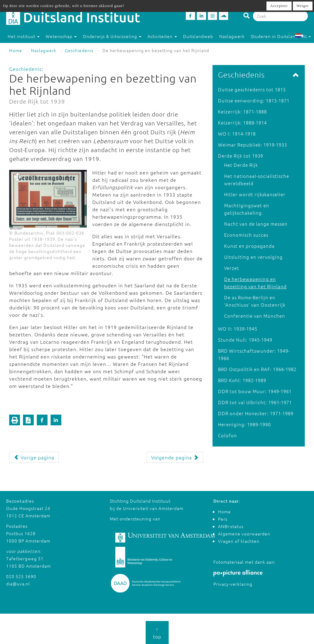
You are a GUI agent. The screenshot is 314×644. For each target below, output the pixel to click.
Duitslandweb (198, 36)
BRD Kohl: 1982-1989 (242, 380)
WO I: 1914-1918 (237, 134)
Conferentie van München (255, 316)
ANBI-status (231, 526)
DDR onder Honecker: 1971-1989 (256, 413)
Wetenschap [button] (61, 36)
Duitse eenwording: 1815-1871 (254, 100)
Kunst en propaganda (249, 246)
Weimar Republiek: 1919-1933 (253, 145)
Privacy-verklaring (233, 584)
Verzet (232, 268)
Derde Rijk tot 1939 (241, 156)
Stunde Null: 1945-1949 (245, 340)
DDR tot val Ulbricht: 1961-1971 (255, 402)
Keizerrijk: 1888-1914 (242, 123)
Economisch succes (246, 235)
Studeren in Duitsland (277, 36)
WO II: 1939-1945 (238, 329)
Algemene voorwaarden (244, 534)
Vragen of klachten (239, 541)
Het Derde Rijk (241, 165)
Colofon (228, 435)
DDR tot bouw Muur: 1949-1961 (255, 391)
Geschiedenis (79, 50)
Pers (223, 519)
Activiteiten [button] (162, 36)
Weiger (303, 6)
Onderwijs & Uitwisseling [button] (112, 36)
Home (16, 50)
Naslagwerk (232, 36)
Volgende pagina (175, 457)
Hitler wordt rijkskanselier (255, 194)
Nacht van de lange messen (256, 224)
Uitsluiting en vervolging (253, 257)
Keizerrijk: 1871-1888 (242, 111)
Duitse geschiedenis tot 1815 (252, 89)
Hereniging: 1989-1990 (244, 424)
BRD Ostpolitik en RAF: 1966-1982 (257, 369)
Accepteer (279, 6)
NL (303, 36)
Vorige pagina (34, 457)
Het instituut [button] (24, 36)
